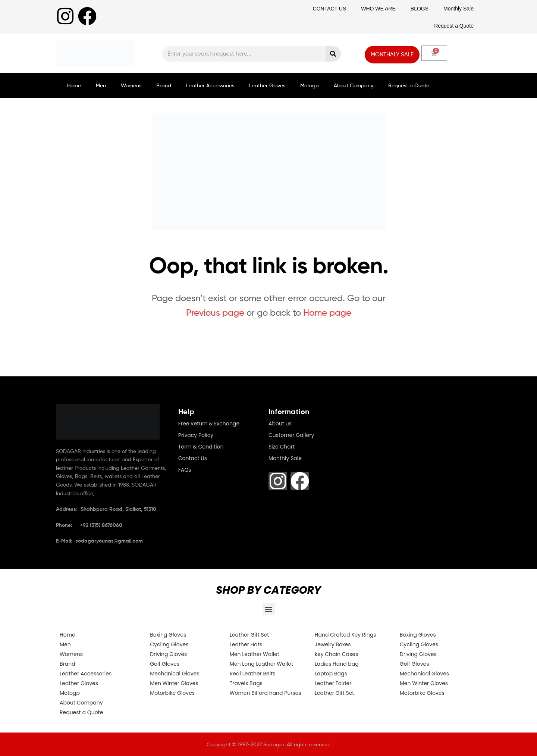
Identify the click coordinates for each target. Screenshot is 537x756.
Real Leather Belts (253, 674)
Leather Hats (246, 644)
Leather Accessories (210, 85)
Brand (164, 85)
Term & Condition (201, 447)
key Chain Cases (336, 654)
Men (101, 85)
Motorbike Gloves (172, 693)
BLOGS (420, 9)
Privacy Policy (196, 435)
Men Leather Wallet (255, 654)
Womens (131, 85)
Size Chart (282, 447)
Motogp (310, 85)
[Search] (333, 54)
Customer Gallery (291, 435)
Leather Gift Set (249, 635)
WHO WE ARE (378, 9)
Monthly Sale (459, 9)
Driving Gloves (168, 654)
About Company (354, 85)
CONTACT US (330, 9)
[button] (269, 609)
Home (74, 85)
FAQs (185, 470)
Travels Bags (246, 683)
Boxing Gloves (168, 635)
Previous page (215, 313)
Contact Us (193, 458)
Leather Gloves (267, 85)
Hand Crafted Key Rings (346, 635)
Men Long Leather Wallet (261, 664)
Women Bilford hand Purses (266, 693)
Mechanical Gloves (175, 674)
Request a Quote (454, 26)
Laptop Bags (331, 674)
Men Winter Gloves (174, 683)
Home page (327, 313)
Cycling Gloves (169, 644)
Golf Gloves (165, 664)
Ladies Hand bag (337, 664)
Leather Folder (333, 683)
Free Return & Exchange (209, 424)
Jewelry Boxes (333, 644)
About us (280, 424)
